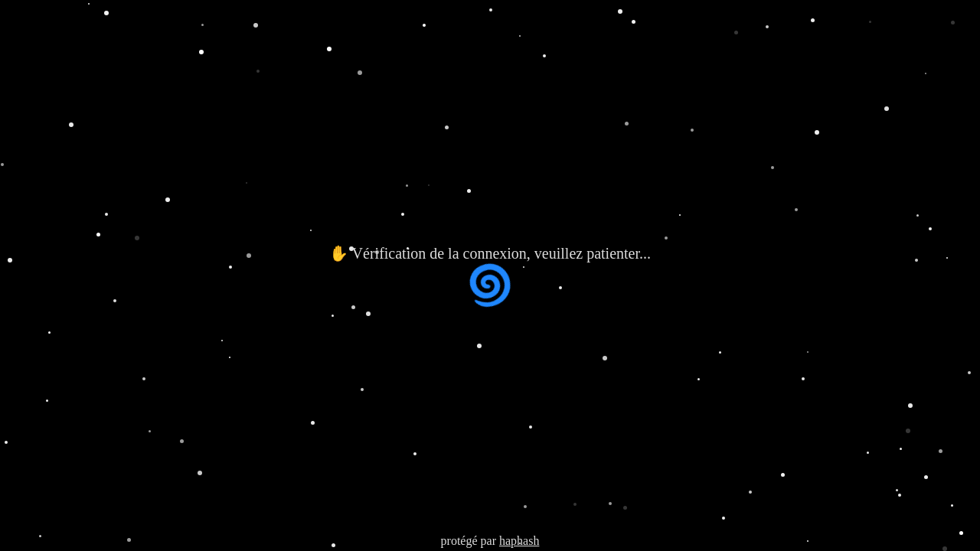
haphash (519, 541)
